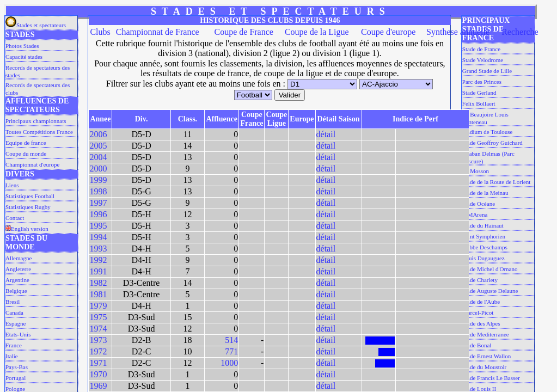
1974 (98, 329)
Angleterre (18, 269)
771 (231, 351)
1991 (98, 271)
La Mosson (476, 171)
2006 (98, 134)
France (14, 345)
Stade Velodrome (483, 60)
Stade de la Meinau (485, 193)
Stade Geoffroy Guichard (492, 143)
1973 (98, 340)
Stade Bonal (477, 345)
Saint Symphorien (484, 236)
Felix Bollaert (479, 103)
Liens (12, 185)
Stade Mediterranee (486, 334)
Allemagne (19, 258)
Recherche (520, 32)
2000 (98, 169)
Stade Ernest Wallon (486, 356)
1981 (98, 294)
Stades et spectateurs (36, 25)
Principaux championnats (36, 121)
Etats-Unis (18, 334)
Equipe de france (26, 143)
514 (231, 340)
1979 (98, 306)
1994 (98, 237)
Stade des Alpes (481, 323)
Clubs (100, 32)
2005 (98, 146)
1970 (98, 374)
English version (27, 229)
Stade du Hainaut (483, 225)
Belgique (16, 291)
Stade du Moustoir (484, 367)
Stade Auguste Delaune (490, 291)
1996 (98, 214)
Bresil (13, 302)
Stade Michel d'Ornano (490, 269)
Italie (12, 356)
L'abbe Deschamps (485, 247)
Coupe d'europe (388, 32)
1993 (98, 249)
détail (326, 134)
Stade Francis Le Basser (491, 378)
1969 (98, 386)
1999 (98, 180)
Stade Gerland (479, 93)
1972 (98, 351)
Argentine (17, 280)
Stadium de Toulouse (488, 132)
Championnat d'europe (32, 164)
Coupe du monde (26, 154)
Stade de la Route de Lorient (497, 182)
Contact (15, 218)
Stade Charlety (480, 280)
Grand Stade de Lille (487, 71)
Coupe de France (244, 32)
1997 (98, 203)
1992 (98, 260)
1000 (229, 363)
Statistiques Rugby (28, 207)
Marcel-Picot (478, 313)
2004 (98, 157)
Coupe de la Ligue (317, 32)
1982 (98, 283)
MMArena (475, 215)
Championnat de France (158, 32)
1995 (98, 226)
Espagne (16, 323)
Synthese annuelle (458, 32)
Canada (14, 313)
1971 (98, 363)
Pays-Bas (17, 367)
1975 (98, 317)
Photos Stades (22, 46)
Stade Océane (479, 204)
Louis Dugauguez (483, 258)
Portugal (16, 378)
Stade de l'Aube (481, 302)
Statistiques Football (30, 196)
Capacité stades (24, 57)
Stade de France (481, 49)
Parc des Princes (482, 82)
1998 (98, 191)
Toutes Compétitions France (39, 132)
